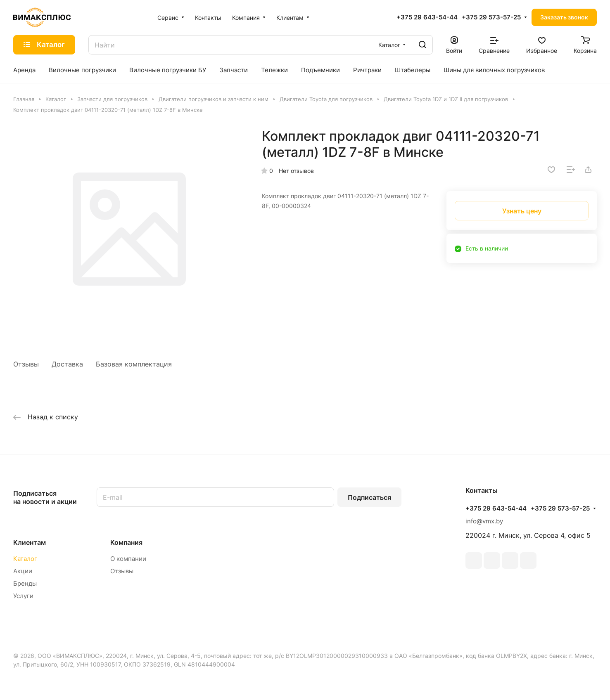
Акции (23, 571)
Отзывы (26, 364)
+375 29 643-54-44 (427, 17)
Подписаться (369, 497)
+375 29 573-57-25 (491, 17)
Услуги (23, 596)
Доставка (67, 364)
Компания (126, 542)
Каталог (25, 559)
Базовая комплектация (134, 364)
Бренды (25, 583)
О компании (128, 559)
